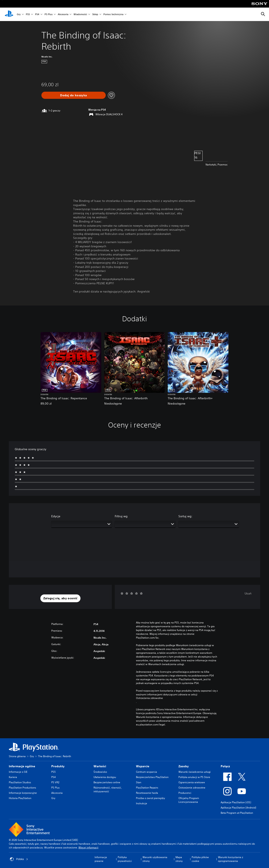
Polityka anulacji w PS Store (194, 777)
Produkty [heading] (58, 766)
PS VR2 (55, 782)
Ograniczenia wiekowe (192, 782)
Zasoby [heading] (184, 766)
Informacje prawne (101, 859)
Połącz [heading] (225, 766)
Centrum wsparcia (146, 772)
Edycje (56, 516)
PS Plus (49, 14)
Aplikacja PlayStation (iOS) (236, 802)
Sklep (95, 14)
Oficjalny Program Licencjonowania (189, 800)
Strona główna (17, 756)
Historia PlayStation (20, 798)
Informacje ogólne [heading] (22, 766)
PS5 (28, 14)
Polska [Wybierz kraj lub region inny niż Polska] (19, 859)
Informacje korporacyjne (23, 793)
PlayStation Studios (20, 782)
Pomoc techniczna (113, 14)
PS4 (37, 14)
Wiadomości (80, 14)
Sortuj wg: (185, 516)
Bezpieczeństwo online (107, 782)
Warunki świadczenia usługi (194, 772)
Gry (19, 14)
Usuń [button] (248, 593)
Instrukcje (142, 803)
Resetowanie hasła (147, 793)
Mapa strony (179, 859)
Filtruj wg (121, 516)
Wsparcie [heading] (143, 766)
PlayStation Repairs (147, 788)
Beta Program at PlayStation (237, 813)
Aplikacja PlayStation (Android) (238, 808)
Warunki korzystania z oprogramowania (231, 859)
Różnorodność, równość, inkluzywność (108, 789)
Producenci (185, 793)
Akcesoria (63, 14)
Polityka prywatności (125, 859)
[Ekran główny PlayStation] (9, 14)
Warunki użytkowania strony (155, 859)
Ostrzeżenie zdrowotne (192, 788)
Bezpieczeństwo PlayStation (152, 777)
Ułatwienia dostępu (105, 777)
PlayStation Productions (22, 788)
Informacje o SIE (18, 772)
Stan (139, 782)
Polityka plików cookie (200, 859)
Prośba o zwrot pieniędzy (150, 798)
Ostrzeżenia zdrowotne (149, 698)
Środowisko (100, 772)
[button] (60, 598)
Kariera (13, 777)
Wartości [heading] (100, 766)
